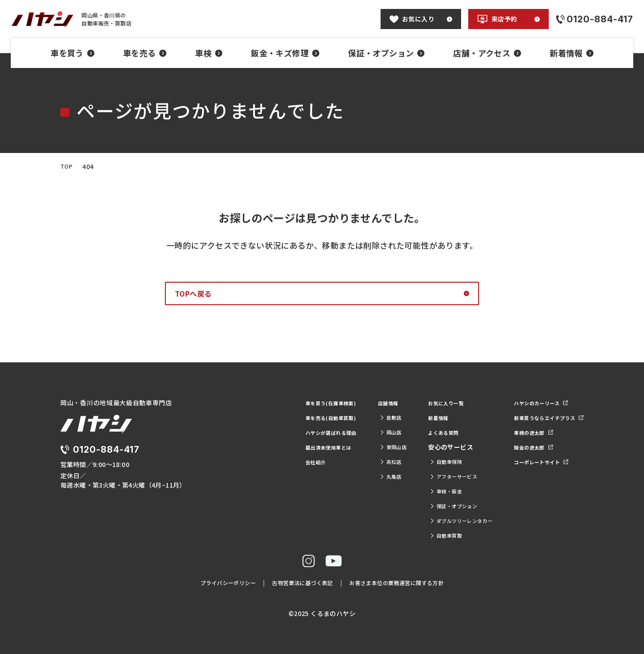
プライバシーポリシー (216, 582)
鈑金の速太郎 (521, 447)
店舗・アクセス (487, 53)
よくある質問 (416, 432)
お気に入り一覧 (420, 403)
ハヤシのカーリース (531, 403)
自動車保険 (418, 462)
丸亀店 (356, 476)
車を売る (145, 53)
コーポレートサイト (531, 462)
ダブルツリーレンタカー (438, 521)
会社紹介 (269, 462)
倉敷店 (356, 417)
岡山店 (356, 432)
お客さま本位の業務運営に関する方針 (406, 582)
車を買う (72, 53)
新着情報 (572, 53)
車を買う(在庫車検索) (287, 403)
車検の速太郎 (521, 432)
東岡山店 (360, 447)
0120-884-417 (112, 460)
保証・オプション (386, 53)
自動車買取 (418, 535)
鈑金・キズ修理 (285, 53)
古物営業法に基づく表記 (299, 582)
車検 (209, 53)
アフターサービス (428, 476)
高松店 (356, 462)
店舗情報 (355, 403)
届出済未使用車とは (285, 447)
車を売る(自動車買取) (287, 417)
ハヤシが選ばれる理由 (288, 432)
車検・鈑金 (418, 491)
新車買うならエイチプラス (541, 417)
